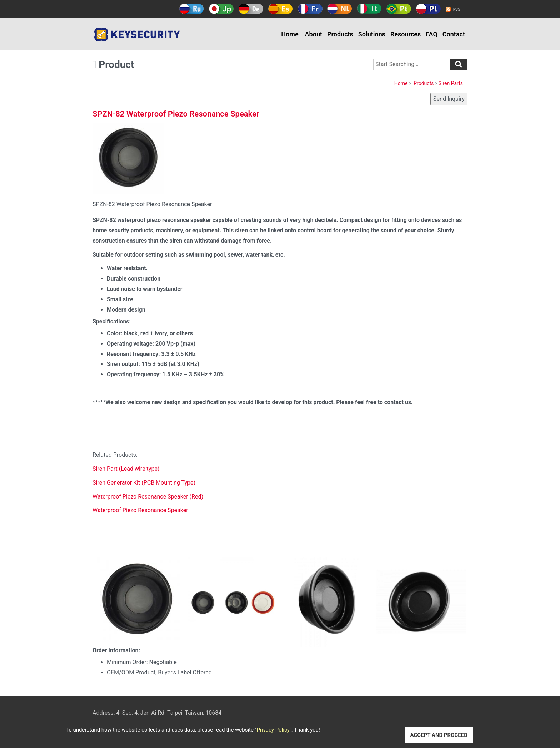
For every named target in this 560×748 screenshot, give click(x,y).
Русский (192, 9)
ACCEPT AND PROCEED (439, 735)
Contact (454, 34)
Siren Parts (451, 83)
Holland (339, 9)
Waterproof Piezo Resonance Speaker (140, 510)
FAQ (432, 34)
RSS (456, 9)
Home (290, 34)
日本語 (221, 9)
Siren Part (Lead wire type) (126, 469)
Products (340, 34)
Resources (406, 34)
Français (310, 9)
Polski (428, 9)
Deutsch (251, 9)
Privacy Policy (273, 730)
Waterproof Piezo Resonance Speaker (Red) (148, 497)
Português (399, 9)
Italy (369, 9)
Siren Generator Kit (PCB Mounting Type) (144, 483)
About (314, 34)
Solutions (372, 34)
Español (281, 9)
